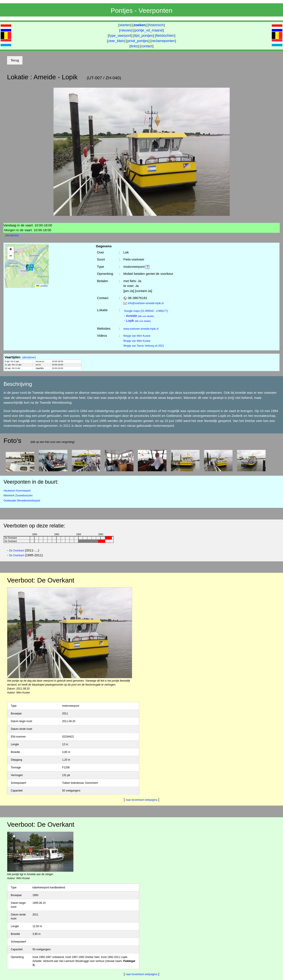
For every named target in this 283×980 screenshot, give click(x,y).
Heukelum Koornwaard (17, 491)
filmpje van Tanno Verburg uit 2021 (144, 346)
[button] (30, 269)
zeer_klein (116, 41)
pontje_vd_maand (149, 30)
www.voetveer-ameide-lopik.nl (141, 329)
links (134, 46)
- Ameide (139, 316)
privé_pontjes (138, 41)
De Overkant (16, 551)
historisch (156, 25)
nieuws (126, 30)
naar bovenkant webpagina (141, 800)
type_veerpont (120, 36)
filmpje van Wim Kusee (137, 336)
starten (125, 25)
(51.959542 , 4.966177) (146, 311)
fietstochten (165, 36)
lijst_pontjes (144, 36)
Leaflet (42, 286)
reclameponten (163, 41)
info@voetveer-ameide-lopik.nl (146, 303)
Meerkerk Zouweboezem (18, 496)
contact (147, 46)
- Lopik (137, 321)
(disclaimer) (12, 235)
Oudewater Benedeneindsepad (22, 501)
